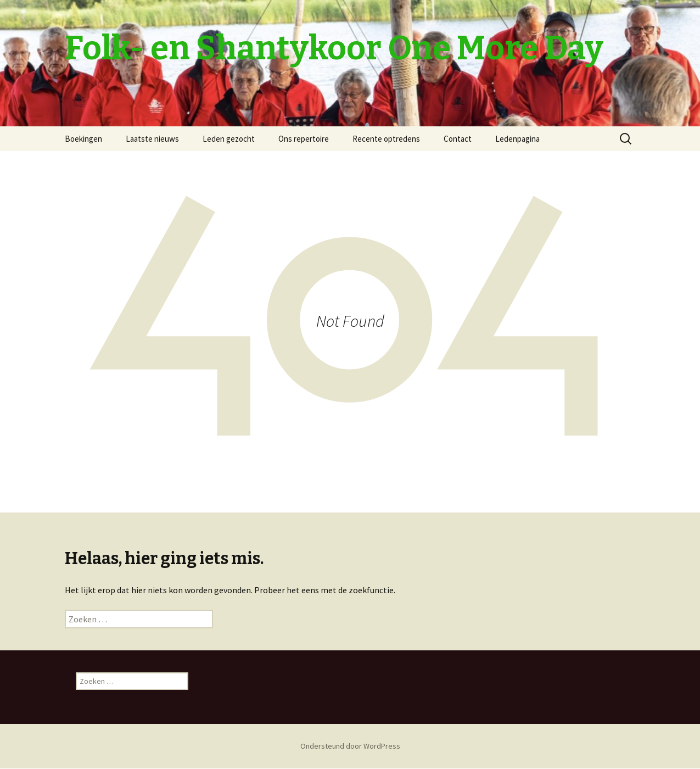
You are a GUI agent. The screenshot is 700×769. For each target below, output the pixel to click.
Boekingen (83, 139)
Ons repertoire (304, 139)
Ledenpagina (517, 139)
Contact (458, 139)
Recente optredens (386, 139)
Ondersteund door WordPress (350, 746)
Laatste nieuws (152, 139)
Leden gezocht (229, 139)
